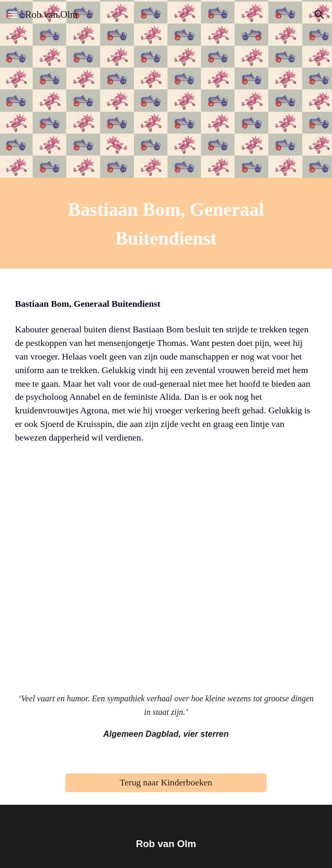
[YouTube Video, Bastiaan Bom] (166, 579)
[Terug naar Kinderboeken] (166, 783)
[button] (13, 14)
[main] (166, 223)
